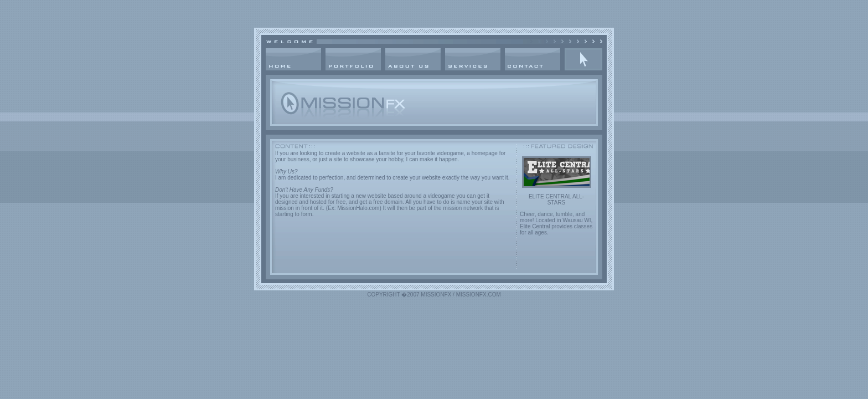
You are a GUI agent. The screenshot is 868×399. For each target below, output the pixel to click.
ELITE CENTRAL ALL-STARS (556, 199)
